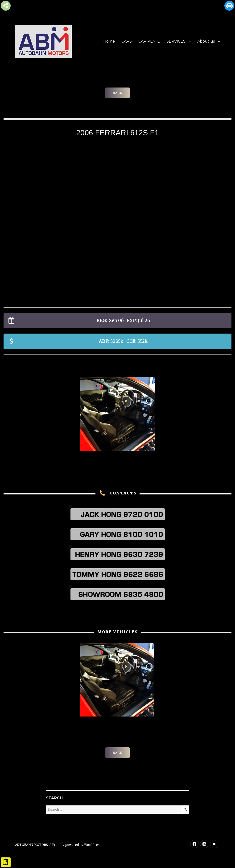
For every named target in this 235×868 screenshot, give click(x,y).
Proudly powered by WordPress (77, 845)
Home (109, 41)
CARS (127, 41)
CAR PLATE (149, 41)
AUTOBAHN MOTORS (31, 845)
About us (206, 41)
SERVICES (176, 41)
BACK (117, 93)
